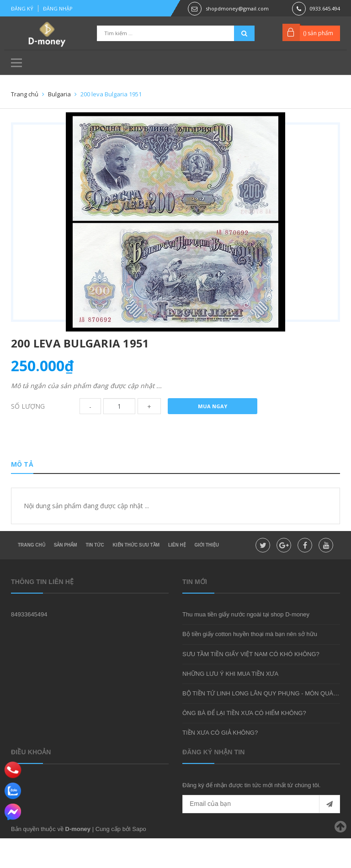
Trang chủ (32, 575)
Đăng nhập (58, 8)
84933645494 (29, 644)
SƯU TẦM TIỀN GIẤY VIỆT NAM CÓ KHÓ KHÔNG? (251, 684)
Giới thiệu (207, 575)
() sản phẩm (318, 33)
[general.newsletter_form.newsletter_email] (261, 834)
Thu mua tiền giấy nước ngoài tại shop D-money (246, 644)
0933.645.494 (325, 8)
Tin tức (95, 575)
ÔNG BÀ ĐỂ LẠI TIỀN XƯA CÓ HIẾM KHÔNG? (244, 743)
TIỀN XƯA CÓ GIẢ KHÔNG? (220, 762)
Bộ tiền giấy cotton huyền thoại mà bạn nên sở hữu (250, 664)
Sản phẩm (66, 575)
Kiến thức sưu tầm (136, 575)
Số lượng (28, 430)
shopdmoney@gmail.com (237, 8)
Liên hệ (177, 575)
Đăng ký (22, 8)
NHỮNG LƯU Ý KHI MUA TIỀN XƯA (230, 703)
